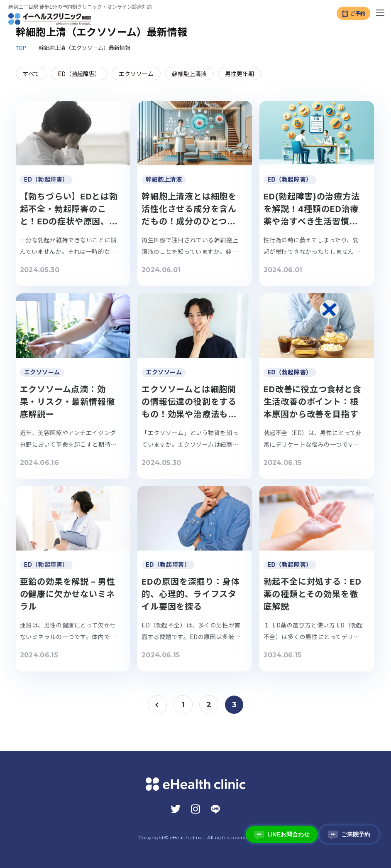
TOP (21, 48)
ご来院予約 (349, 834)
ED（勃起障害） (79, 74)
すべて (31, 74)
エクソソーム (136, 74)
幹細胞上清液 (189, 74)
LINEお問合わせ (282, 834)
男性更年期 (239, 74)
